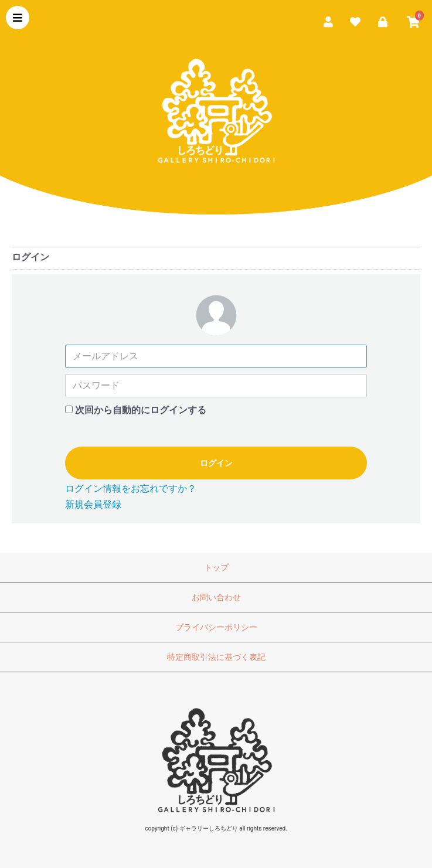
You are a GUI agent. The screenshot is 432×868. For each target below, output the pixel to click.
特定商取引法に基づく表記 (216, 657)
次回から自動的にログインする (141, 410)
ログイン (216, 463)
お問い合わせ (216, 597)
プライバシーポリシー (216, 627)
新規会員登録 (93, 504)
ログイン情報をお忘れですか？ (131, 489)
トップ (216, 567)
